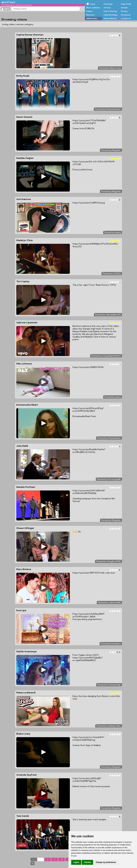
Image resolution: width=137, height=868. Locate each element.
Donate (124, 8)
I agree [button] (76, 862)
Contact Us (126, 18)
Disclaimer (126, 15)
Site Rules (108, 4)
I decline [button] (87, 862)
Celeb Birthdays (111, 15)
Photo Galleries (93, 8)
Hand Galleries (110, 18)
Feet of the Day (110, 11)
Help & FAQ (126, 4)
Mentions (90, 15)
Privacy (124, 11)
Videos (89, 11)
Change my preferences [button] (106, 862)
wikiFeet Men (92, 18)
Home (92, 4)
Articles (107, 8)
